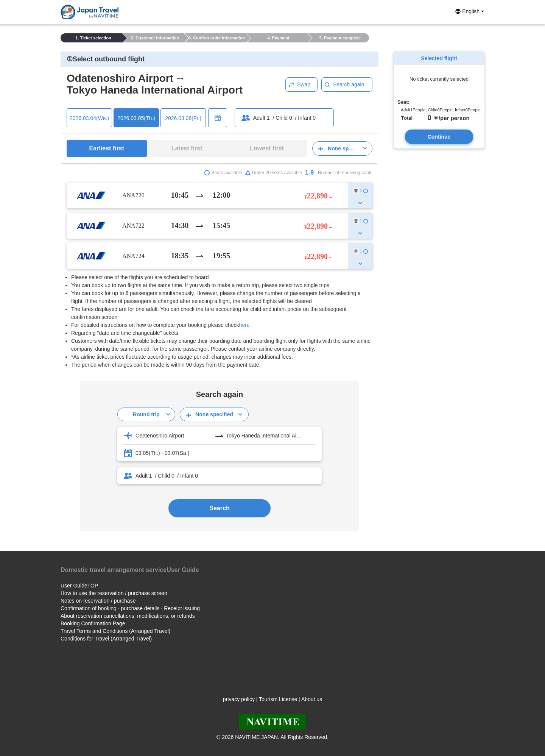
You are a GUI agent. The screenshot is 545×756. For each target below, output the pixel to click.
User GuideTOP (79, 586)
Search (219, 508)
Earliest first (107, 148)
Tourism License (278, 699)
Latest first (187, 148)
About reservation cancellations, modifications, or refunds (128, 616)
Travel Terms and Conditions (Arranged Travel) (115, 631)
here (244, 325)
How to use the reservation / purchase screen (114, 593)
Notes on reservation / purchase (98, 601)
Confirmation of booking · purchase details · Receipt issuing (130, 608)
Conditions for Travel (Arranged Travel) (106, 639)
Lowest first (267, 148)
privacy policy (239, 699)
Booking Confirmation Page (93, 623)
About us (312, 699)
